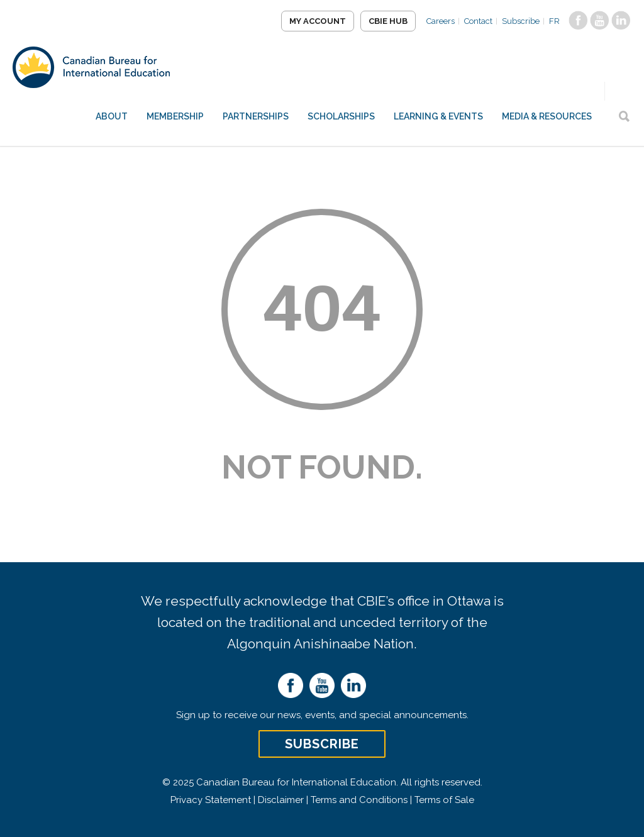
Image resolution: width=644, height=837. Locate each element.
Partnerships (256, 116)
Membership (175, 116)
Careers (441, 21)
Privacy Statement (211, 800)
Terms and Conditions (359, 800)
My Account (318, 21)
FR (554, 21)
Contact (478, 21)
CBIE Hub (388, 21)
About (112, 116)
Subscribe (521, 21)
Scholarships (341, 116)
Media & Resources (547, 116)
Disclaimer (281, 800)
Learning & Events (438, 116)
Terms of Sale (444, 800)
